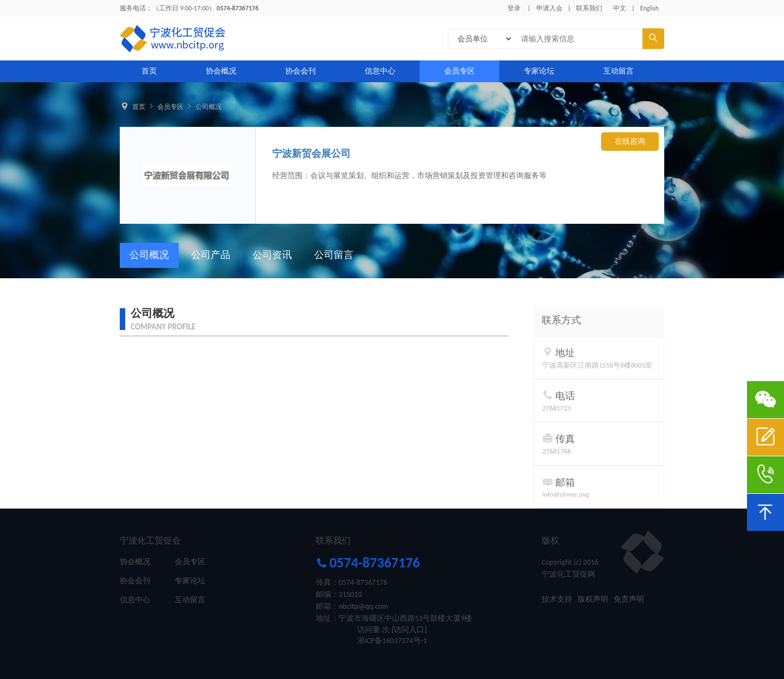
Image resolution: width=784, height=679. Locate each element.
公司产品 (211, 255)
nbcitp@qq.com (363, 606)
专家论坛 (539, 71)
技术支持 (557, 599)
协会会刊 (301, 71)
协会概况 (221, 71)
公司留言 (334, 255)
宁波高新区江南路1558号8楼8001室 (597, 365)
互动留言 (618, 71)
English (650, 8)
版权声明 (593, 599)
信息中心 (380, 71)
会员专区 (460, 71)
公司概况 (209, 107)
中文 (620, 8)
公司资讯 (272, 255)
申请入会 (549, 8)
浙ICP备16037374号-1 (392, 641)
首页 (149, 71)
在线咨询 (630, 141)
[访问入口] (409, 630)
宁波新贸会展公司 (311, 154)
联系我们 (589, 8)
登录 (514, 8)
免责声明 (629, 599)
